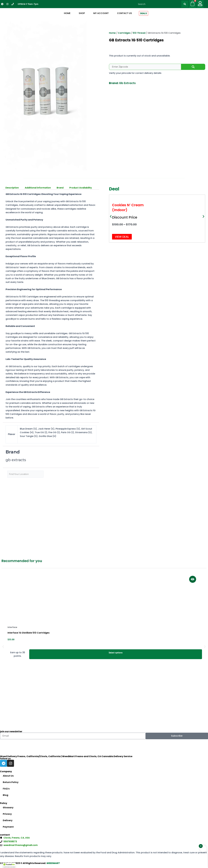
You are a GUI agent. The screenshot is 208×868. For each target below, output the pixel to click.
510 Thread (139, 33)
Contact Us (124, 13)
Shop (82, 13)
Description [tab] (12, 188)
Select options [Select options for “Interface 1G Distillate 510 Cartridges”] (116, 653)
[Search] (185, 4)
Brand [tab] (60, 188)
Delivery (8, 820)
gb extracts (127, 83)
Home (67, 13)
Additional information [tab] (38, 188)
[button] (111, 217)
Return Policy (11, 782)
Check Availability (193, 67)
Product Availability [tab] (81, 188)
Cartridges (124, 33)
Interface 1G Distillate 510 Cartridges (29, 633)
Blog (6, 795)
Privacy (7, 814)
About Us (8, 776)
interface (12, 627)
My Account (101, 13)
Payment (8, 827)
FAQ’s (6, 789)
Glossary (8, 808)
